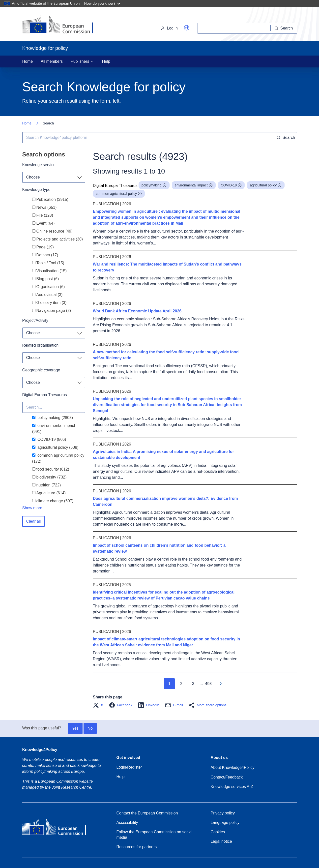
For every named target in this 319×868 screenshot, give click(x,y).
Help (106, 61)
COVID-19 (231, 185)
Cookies (218, 832)
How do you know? (102, 3)
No (90, 728)
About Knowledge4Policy (233, 767)
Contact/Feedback (227, 777)
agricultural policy (266, 185)
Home (28, 61)
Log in (169, 28)
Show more (32, 508)
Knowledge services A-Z (232, 787)
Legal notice (221, 841)
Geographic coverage (41, 370)
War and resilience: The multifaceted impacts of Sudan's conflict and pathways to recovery (167, 267)
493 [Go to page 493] (208, 684)
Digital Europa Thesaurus (45, 395)
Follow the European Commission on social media (155, 835)
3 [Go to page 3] (193, 684)
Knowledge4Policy (40, 750)
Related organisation (41, 345)
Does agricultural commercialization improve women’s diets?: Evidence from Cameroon (165, 501)
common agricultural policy (119, 194)
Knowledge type (36, 190)
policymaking (154, 185)
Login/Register (129, 767)
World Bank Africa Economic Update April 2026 (137, 311)
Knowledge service (39, 165)
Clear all (34, 521)
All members (52, 61)
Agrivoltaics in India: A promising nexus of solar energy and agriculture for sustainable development (164, 455)
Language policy (225, 823)
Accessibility (127, 823)
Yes (75, 728)
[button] (187, 28)
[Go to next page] (220, 684)
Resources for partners (137, 847)
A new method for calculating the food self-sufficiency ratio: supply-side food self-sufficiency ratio (166, 355)
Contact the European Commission (147, 813)
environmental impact (194, 185)
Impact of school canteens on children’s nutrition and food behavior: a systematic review (159, 548)
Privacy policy (223, 813)
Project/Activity (35, 320)
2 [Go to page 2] (181, 684)
